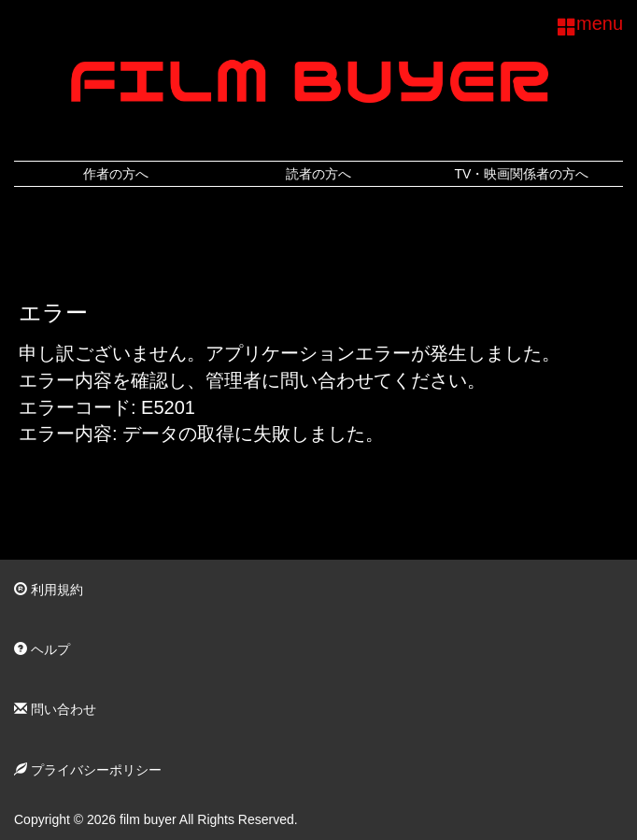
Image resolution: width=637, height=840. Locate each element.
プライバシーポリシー (88, 770)
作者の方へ (116, 174)
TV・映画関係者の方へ (521, 174)
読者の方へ (318, 174)
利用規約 (49, 590)
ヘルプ (42, 649)
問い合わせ (55, 709)
